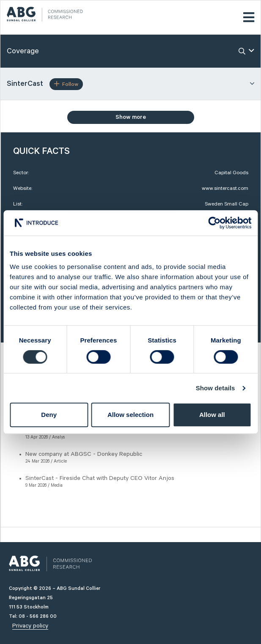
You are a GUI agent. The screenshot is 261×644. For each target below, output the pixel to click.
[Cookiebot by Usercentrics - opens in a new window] (214, 223)
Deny (49, 415)
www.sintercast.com (225, 188)
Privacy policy (30, 626)
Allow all (212, 415)
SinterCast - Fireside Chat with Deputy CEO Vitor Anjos (100, 478)
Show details (216, 388)
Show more (131, 117)
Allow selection (130, 415)
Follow (66, 84)
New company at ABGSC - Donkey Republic (84, 454)
